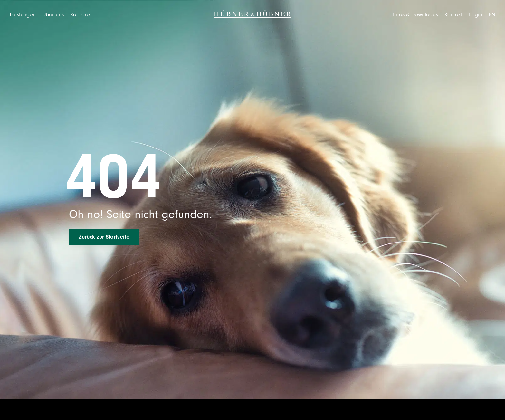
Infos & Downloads (415, 15)
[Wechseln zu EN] (492, 15)
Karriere (80, 15)
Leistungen (23, 15)
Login (476, 15)
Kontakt (453, 15)
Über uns (53, 15)
